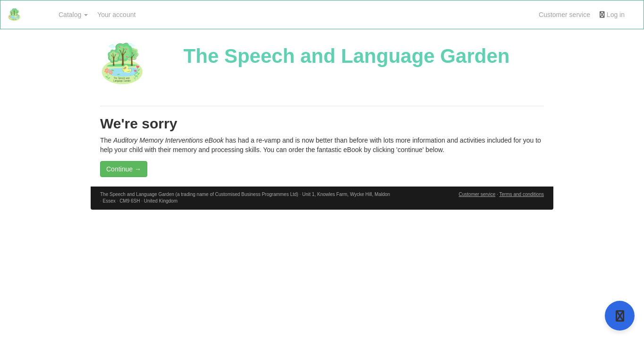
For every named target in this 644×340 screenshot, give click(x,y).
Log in (612, 15)
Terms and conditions (521, 194)
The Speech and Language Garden (347, 56)
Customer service (564, 15)
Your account (116, 15)
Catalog (73, 15)
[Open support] (620, 316)
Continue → (124, 169)
